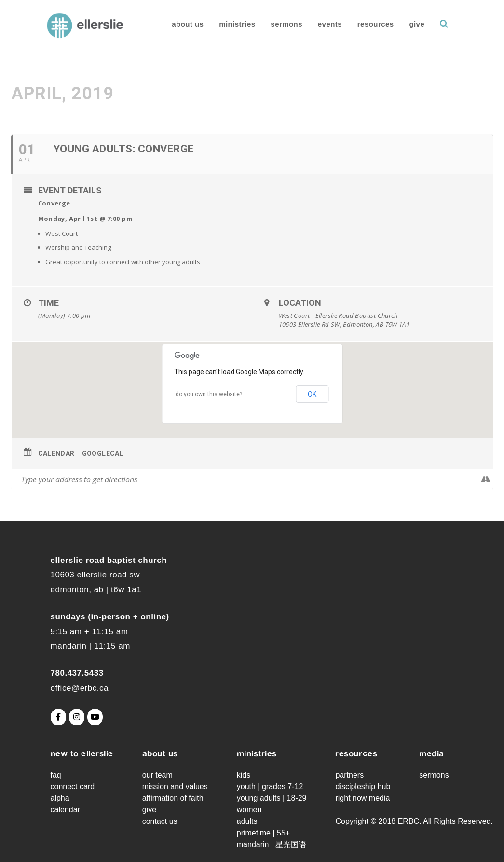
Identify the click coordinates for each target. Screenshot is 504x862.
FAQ (56, 775)
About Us (175, 24)
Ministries (225, 24)
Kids (244, 775)
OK (312, 394)
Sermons (274, 24)
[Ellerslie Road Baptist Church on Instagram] (77, 717)
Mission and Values (175, 787)
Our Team (157, 775)
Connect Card (73, 787)
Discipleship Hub (363, 787)
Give (404, 24)
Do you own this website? (209, 394)
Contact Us (160, 821)
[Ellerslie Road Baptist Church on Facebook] (58, 717)
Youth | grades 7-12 (270, 787)
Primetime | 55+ (263, 833)
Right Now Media (362, 798)
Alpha (60, 798)
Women (249, 810)
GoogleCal (103, 453)
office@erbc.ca (80, 688)
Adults (247, 821)
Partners (349, 775)
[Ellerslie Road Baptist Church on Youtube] (95, 717)
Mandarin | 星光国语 (272, 844)
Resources (363, 24)
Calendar (56, 453)
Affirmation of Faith (173, 798)
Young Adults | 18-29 (272, 798)
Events (317, 24)
